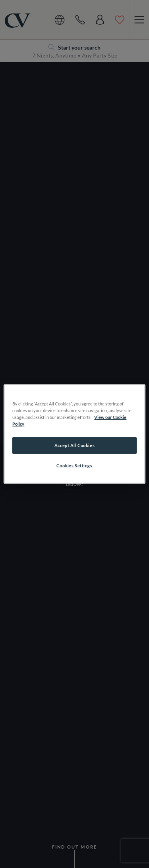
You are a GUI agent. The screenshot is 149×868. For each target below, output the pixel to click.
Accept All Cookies (74, 445)
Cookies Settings (74, 466)
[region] (74, 434)
